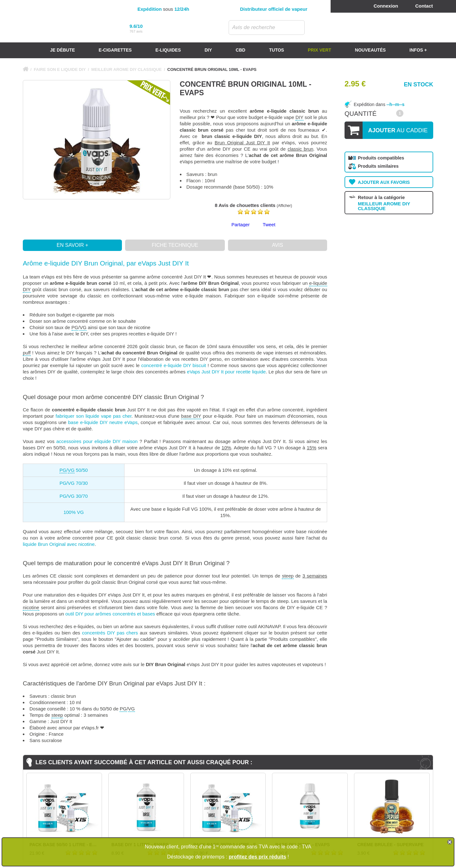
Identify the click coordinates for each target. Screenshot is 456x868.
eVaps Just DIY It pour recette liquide (226, 372)
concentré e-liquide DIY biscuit (174, 365)
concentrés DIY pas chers (110, 633)
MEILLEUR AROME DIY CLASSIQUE (126, 69)
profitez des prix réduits (257, 857)
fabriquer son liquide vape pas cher (94, 416)
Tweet (269, 225)
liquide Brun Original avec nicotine (59, 544)
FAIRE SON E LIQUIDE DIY (60, 69)
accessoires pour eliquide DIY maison (97, 441)
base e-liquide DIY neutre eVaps (103, 422)
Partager (241, 225)
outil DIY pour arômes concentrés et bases (110, 614)
